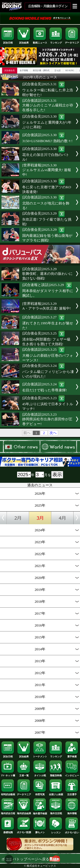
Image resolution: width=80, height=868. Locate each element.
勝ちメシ (40, 831)
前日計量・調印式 (41, 70)
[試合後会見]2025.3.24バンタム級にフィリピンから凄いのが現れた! (48, 371)
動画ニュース (40, 42)
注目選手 (72, 793)
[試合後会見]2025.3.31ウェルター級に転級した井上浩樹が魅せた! (48, 89)
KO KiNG (70, 70)
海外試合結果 (24, 812)
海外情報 (72, 812)
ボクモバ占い (72, 831)
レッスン (56, 831)
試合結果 (24, 42)
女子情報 (24, 70)
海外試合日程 (8, 812)
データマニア (72, 42)
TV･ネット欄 (8, 774)
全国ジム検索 (56, 793)
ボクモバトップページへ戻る (31, 859)
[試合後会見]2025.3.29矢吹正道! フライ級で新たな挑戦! (47, 219)
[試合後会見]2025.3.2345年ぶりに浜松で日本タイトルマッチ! (48, 403)
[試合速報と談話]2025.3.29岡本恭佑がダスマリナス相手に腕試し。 (48, 290)
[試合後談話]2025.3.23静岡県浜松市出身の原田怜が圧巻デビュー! (47, 419)
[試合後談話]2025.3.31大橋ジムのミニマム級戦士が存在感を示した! (48, 105)
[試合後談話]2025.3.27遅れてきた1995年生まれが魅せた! (48, 323)
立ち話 (57, 70)
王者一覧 (24, 774)
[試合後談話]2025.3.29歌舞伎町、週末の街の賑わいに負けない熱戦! (47, 274)
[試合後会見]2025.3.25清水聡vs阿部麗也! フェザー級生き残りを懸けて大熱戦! (46, 339)
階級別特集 (56, 774)
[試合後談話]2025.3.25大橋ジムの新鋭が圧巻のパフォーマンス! (48, 355)
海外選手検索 (40, 812)
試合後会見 (10, 70)
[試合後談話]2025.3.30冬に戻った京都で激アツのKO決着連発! (47, 186)
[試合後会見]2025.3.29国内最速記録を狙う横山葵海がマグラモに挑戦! (47, 235)
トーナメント (40, 755)
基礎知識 (8, 831)
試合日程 (8, 42)
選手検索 (72, 755)
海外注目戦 (56, 812)
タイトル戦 (40, 774)
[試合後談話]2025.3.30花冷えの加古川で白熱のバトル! (46, 154)
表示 (57, 475)
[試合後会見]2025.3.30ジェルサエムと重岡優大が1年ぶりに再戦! (47, 122)
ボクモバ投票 (24, 831)
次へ (53, 433)
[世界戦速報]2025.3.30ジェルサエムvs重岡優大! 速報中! (47, 170)
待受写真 (40, 793)
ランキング (56, 42)
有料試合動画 (8, 793)
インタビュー (72, 774)
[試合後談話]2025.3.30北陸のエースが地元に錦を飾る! (46, 203)
